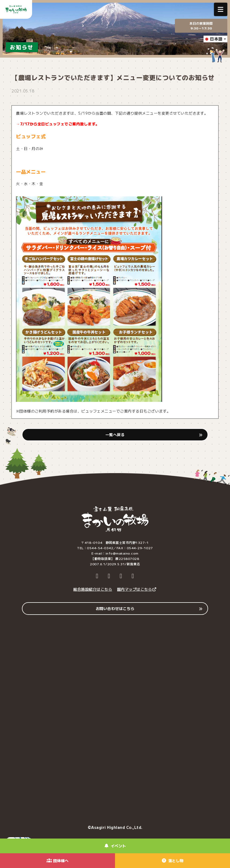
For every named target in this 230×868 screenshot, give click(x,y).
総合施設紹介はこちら (93, 589)
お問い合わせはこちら (115, 608)
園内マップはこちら (137, 589)
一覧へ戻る (115, 435)
